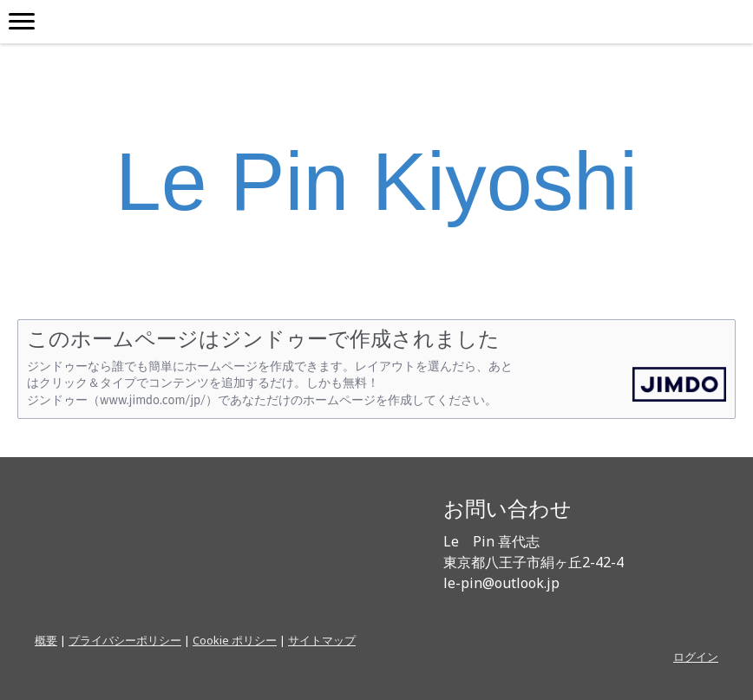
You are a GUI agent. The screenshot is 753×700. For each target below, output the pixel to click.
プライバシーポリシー (125, 640)
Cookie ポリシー (235, 640)
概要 (46, 640)
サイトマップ (322, 640)
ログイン (696, 657)
